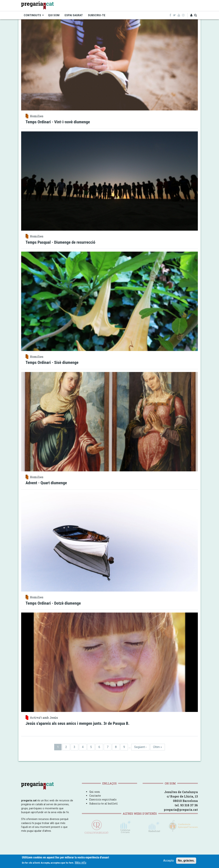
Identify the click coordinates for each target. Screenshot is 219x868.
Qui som (95, 792)
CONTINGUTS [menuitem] (32, 15)
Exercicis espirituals (103, 799)
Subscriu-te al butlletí (104, 803)
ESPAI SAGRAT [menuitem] (74, 15)
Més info (81, 864)
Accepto (169, 862)
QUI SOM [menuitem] (54, 15)
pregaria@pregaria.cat (181, 810)
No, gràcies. (186, 862)
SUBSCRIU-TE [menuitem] (97, 15)
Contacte (95, 796)
